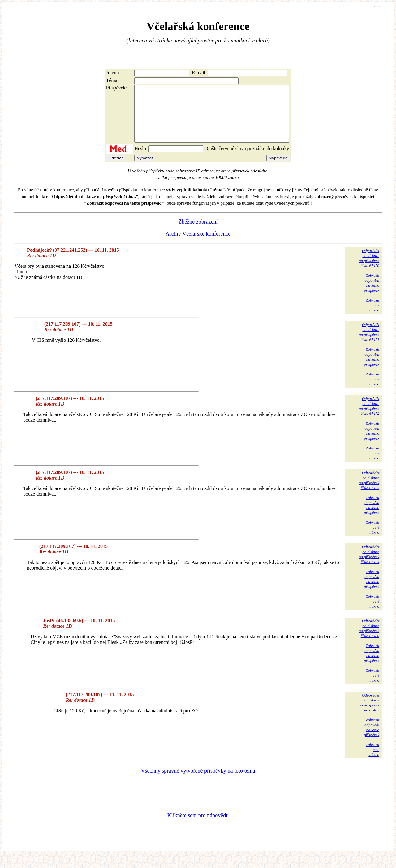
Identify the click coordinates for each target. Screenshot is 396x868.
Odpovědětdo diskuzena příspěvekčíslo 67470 (369, 269)
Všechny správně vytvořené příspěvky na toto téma (198, 782)
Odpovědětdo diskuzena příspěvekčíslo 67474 (369, 565)
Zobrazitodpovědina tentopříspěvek (372, 294)
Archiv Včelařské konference (198, 245)
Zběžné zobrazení (198, 233)
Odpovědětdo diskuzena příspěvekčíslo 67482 (369, 714)
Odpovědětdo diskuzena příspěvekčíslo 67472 (369, 417)
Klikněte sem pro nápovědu (198, 827)
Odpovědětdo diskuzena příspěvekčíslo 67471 (369, 343)
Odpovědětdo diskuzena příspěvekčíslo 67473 (369, 491)
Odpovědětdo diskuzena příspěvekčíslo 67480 (369, 639)
